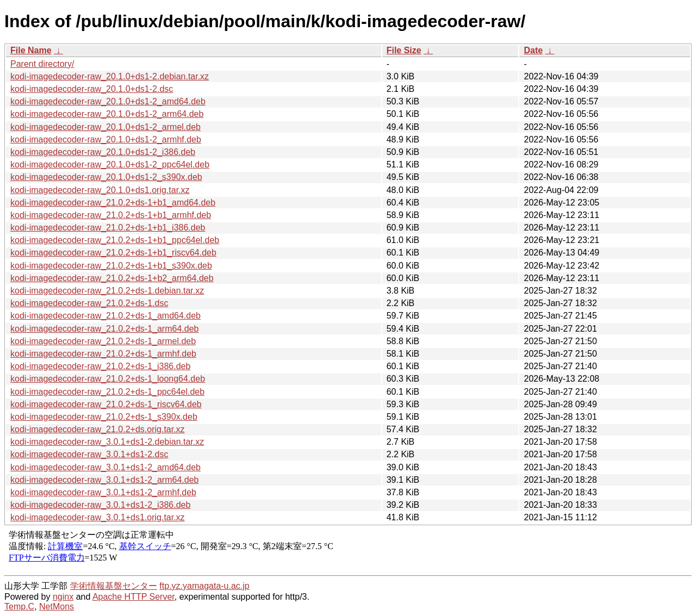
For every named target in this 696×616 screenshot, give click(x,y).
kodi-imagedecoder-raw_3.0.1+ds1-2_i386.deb (100, 505)
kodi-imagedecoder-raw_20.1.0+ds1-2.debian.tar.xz (110, 76)
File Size (404, 50)
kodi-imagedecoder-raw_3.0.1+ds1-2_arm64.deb (104, 480)
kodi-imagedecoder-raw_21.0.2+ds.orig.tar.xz (98, 429)
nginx (63, 597)
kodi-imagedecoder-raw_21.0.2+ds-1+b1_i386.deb (108, 228)
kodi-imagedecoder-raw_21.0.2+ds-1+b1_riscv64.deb (113, 253)
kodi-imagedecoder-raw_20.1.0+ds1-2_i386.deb (103, 152)
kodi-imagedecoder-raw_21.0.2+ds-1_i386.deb (100, 366)
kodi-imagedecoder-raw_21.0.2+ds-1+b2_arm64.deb (112, 278)
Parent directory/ (42, 64)
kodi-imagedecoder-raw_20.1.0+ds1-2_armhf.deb (106, 139)
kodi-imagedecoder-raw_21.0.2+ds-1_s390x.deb (104, 417)
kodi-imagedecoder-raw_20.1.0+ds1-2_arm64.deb (107, 114)
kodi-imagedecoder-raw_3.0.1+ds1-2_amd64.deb (105, 467)
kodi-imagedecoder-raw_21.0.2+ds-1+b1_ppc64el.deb (115, 240)
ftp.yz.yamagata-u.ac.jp (204, 586)
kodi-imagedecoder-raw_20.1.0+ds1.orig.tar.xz (100, 190)
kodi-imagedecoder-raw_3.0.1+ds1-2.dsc (89, 454)
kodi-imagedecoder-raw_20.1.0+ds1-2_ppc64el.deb (110, 164)
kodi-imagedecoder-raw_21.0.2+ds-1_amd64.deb (105, 316)
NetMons (57, 606)
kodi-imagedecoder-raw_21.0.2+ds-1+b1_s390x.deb (111, 266)
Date (533, 50)
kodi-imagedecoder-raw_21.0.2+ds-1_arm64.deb (104, 329)
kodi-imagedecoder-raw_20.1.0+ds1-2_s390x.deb (106, 177)
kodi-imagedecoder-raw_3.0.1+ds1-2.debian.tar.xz (107, 442)
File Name (31, 50)
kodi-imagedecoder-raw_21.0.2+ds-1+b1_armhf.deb (111, 215)
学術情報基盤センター (114, 586)
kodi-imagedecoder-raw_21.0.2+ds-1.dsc (89, 303)
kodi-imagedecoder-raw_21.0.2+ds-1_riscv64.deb (106, 404)
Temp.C (19, 606)
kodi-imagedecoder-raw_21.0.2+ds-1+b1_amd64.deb (113, 203)
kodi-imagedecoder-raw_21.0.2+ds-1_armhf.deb (103, 354)
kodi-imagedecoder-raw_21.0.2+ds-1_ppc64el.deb (107, 392)
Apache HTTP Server (133, 597)
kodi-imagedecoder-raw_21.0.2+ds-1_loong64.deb (108, 379)
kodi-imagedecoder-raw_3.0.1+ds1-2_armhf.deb (103, 492)
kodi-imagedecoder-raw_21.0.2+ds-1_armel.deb (103, 341)
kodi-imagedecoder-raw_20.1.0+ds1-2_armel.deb (105, 127)
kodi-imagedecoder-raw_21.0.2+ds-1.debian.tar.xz (107, 291)
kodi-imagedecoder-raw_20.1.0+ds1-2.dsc (92, 89)
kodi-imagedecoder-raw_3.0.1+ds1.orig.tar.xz (98, 517)
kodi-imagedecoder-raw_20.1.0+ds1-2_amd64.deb (108, 101)
